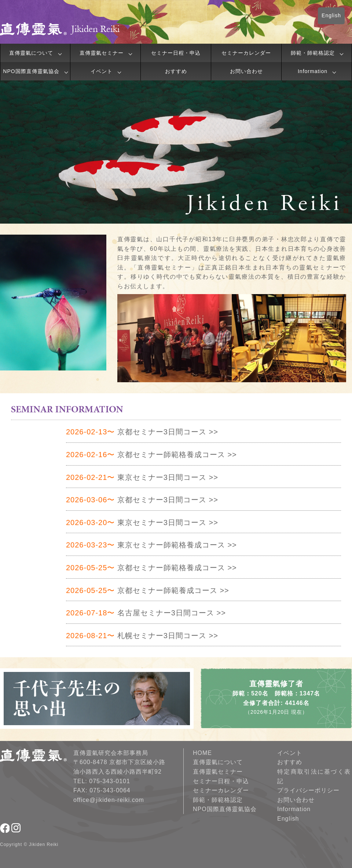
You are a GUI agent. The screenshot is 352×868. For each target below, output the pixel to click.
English (331, 15)
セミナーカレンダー (246, 53)
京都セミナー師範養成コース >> (148, 590)
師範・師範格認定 (313, 53)
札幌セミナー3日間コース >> (142, 636)
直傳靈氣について (31, 53)
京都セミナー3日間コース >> (142, 432)
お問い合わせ (246, 71)
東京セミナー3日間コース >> (142, 477)
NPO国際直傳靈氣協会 (31, 71)
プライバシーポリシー (308, 790)
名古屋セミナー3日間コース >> (146, 613)
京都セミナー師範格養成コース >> (151, 455)
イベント (102, 71)
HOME (202, 753)
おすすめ (176, 71)
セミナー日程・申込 (176, 53)
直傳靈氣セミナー (102, 53)
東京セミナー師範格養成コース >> (151, 545)
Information (313, 71)
